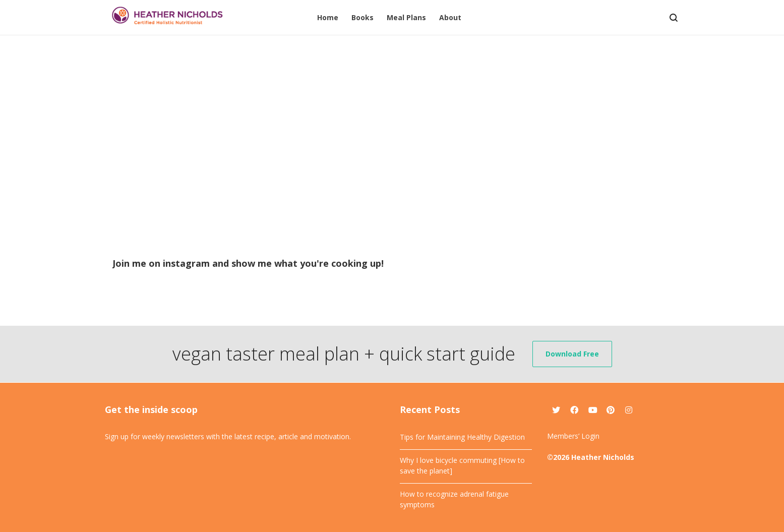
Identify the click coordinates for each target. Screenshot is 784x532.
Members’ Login (573, 436)
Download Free (572, 354)
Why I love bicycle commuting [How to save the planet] (462, 465)
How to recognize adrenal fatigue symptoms (454, 499)
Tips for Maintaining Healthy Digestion (462, 437)
